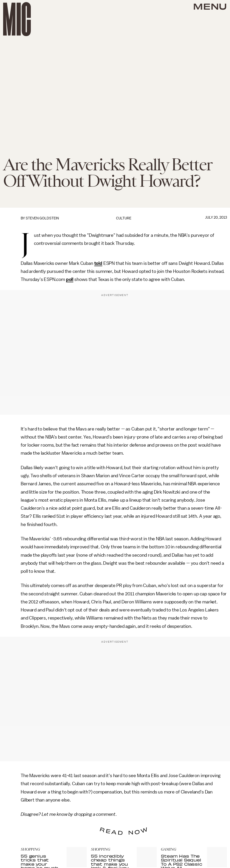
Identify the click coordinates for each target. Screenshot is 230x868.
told (98, 263)
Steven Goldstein (42, 218)
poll (70, 279)
